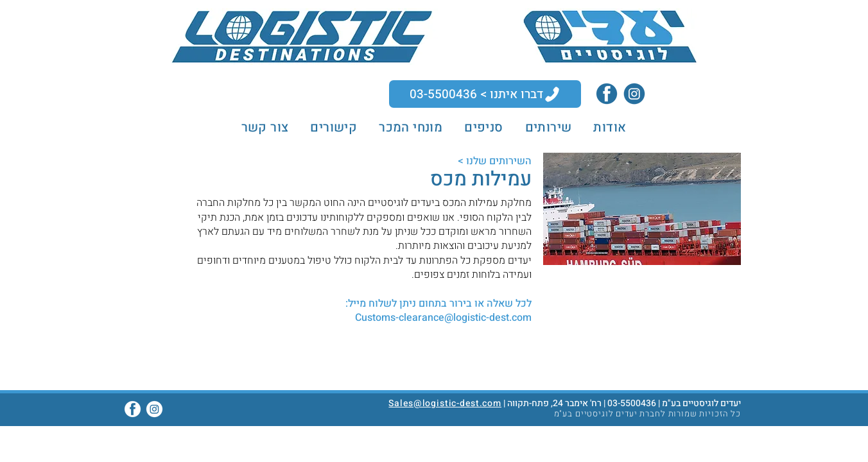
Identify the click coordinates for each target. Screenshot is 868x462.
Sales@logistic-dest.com (445, 403)
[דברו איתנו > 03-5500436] (485, 94)
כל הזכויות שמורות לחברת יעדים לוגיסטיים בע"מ (647, 414)
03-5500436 (632, 403)
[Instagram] (634, 94)
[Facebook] (607, 94)
